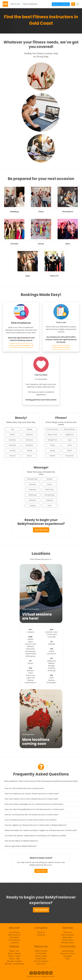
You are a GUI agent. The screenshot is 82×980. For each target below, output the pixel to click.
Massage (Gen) (33, 479)
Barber (13, 435)
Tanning (12, 450)
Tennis (70, 445)
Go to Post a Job (61, 347)
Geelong (52, 668)
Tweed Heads (30, 654)
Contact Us (41, 935)
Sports (49, 484)
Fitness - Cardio (14, 956)
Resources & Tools (68, 954)
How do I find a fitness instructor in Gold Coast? (24, 788)
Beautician (29, 445)
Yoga (70, 440)
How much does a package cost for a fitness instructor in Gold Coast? (34, 804)
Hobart (52, 651)
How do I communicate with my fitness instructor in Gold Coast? (32, 815)
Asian (49, 506)
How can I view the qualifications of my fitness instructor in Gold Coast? (34, 809)
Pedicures (12, 445)
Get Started (41, 530)
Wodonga (52, 671)
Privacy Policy (41, 959)
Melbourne (52, 661)
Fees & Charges (41, 956)
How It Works (14, 932)
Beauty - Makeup (14, 954)
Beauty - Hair (14, 951)
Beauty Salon (68, 937)
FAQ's (68, 959)
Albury (30, 642)
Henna (29, 456)
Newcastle (30, 649)
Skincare (13, 456)
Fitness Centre (68, 940)
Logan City (30, 678)
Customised (69, 456)
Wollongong (30, 656)
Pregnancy (33, 490)
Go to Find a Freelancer (21, 345)
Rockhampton (30, 683)
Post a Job (15, 4)
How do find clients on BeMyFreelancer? (21, 841)
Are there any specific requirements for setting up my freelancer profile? (35, 836)
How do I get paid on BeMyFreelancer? (21, 846)
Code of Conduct (41, 951)
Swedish (49, 479)
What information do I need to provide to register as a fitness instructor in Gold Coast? (41, 830)
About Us (41, 932)
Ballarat (52, 663)
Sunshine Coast (52, 632)
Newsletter (68, 956)
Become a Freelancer (61, 4)
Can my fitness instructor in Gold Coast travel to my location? (31, 820)
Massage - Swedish (14, 961)
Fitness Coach (53, 435)
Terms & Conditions (41, 961)
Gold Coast (30, 675)
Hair (12, 429)
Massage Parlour (68, 943)
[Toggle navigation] (78, 4)
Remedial (33, 484)
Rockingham (52, 683)
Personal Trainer (53, 429)
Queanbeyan (30, 651)
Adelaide (52, 644)
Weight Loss (69, 435)
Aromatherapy (49, 495)
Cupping (33, 506)
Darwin (30, 663)
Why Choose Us (14, 935)
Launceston (52, 654)
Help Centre (41, 871)
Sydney (30, 639)
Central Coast (30, 644)
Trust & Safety (41, 954)
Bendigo (52, 666)
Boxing (53, 450)
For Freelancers (14, 940)
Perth (52, 678)
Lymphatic (49, 500)
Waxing (29, 450)
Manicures (29, 440)
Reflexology (33, 495)
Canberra (30, 632)
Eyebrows (29, 435)
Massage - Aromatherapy (14, 964)
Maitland (30, 646)
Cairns (30, 673)
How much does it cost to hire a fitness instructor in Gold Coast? (32, 799)
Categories (14, 943)
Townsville (52, 637)
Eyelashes (12, 440)
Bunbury (52, 680)
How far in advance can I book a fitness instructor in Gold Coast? (32, 794)
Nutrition (53, 456)
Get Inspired (14, 937)
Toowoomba (52, 634)
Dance (69, 450)
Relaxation (33, 500)
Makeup (29, 429)
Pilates (53, 445)
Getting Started (68, 951)
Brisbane (30, 671)
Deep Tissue (49, 490)
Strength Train (53, 440)
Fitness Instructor (70, 429)
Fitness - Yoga (14, 959)
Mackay (30, 680)
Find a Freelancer (30, 4)
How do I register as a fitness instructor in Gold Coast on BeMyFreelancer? (36, 825)
